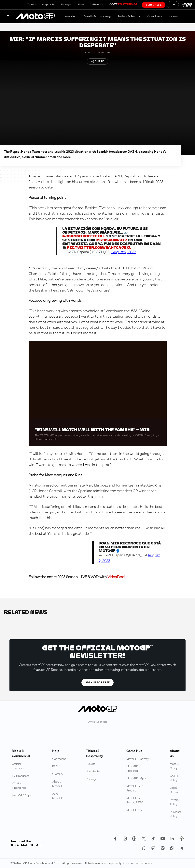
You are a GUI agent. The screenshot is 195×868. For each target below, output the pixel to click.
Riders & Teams (129, 16)
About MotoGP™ (58, 784)
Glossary (58, 774)
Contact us (59, 759)
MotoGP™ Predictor (132, 769)
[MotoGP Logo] (35, 16)
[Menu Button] (8, 17)
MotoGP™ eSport (137, 779)
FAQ (55, 767)
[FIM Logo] (187, 5)
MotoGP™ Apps (21, 796)
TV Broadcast (20, 776)
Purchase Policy (176, 814)
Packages (66, 5)
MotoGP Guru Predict (135, 788)
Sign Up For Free (98, 682)
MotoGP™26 (134, 810)
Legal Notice (174, 790)
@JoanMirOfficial (84, 236)
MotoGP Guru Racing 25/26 (135, 800)
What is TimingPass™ (20, 786)
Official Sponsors (18, 766)
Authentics (96, 5)
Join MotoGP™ (58, 796)
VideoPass (154, 16)
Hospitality (48, 5)
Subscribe (154, 5)
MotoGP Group (175, 766)
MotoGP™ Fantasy (138, 759)
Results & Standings (97, 16)
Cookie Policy (174, 778)
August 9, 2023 (124, 252)
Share (97, 61)
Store (81, 5)
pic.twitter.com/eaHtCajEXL (99, 248)
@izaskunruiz (111, 240)
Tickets (32, 5)
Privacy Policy (174, 802)
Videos (173, 16)
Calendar (69, 16)
